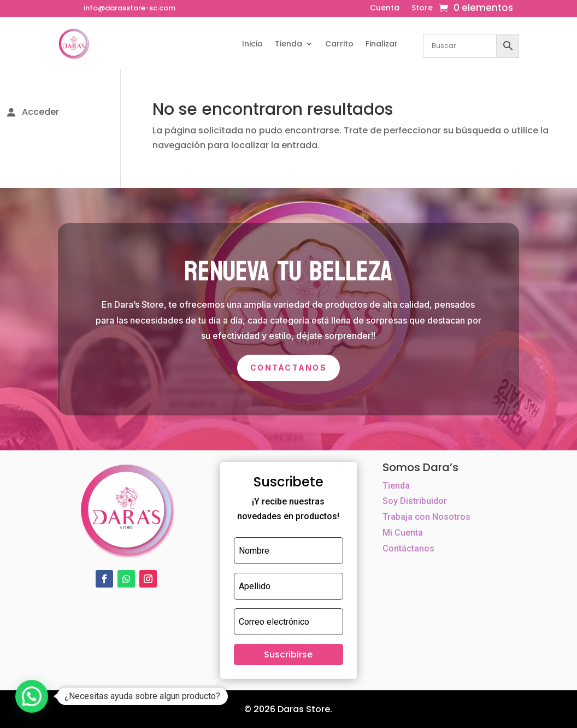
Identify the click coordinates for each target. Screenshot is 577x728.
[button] (32, 696)
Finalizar (382, 44)
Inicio (252, 44)
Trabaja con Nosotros (426, 517)
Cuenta (385, 8)
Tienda (288, 44)
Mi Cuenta (403, 533)
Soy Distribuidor (415, 501)
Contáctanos (288, 368)
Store (422, 8)
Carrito (339, 44)
